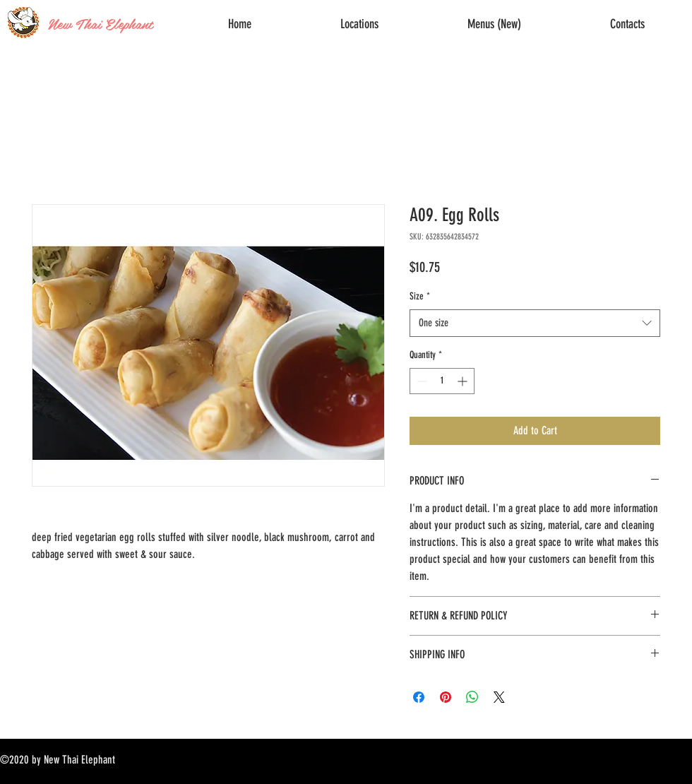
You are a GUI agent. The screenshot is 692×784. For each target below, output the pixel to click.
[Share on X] (499, 697)
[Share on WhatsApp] (472, 697)
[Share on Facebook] (419, 697)
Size (420, 296)
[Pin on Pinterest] (446, 697)
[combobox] (535, 323)
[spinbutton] (442, 381)
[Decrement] (420, 381)
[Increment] (464, 381)
